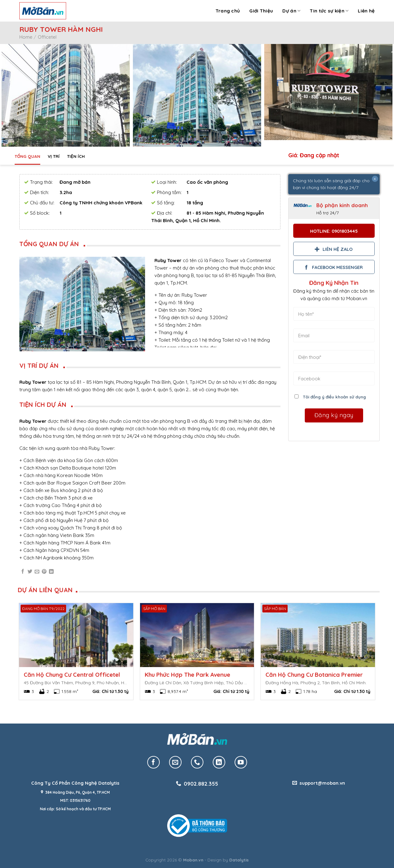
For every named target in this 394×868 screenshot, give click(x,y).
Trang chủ (228, 11)
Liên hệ (366, 11)
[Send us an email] (175, 762)
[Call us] (197, 762)
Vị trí (54, 156)
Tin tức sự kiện (329, 11)
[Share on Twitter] (30, 572)
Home (26, 37)
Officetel (47, 37)
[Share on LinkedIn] (51, 572)
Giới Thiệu (261, 11)
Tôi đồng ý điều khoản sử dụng (334, 397)
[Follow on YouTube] (241, 762)
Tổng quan (27, 156)
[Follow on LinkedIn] (219, 762)
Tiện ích (76, 156)
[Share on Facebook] (23, 572)
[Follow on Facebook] (153, 762)
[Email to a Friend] (37, 572)
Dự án (291, 11)
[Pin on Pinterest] (44, 572)
